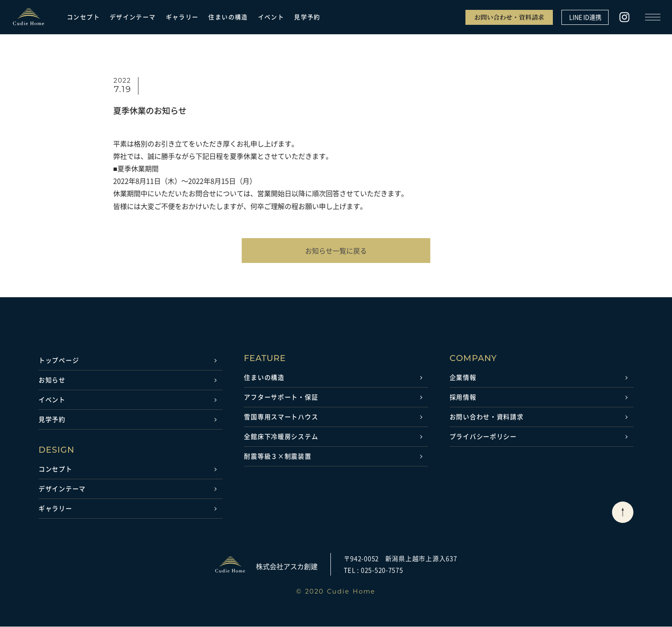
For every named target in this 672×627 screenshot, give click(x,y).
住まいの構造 (228, 17)
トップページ (59, 361)
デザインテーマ (133, 17)
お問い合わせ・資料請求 (509, 17)
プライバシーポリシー (483, 437)
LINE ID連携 (585, 17)
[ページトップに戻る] (623, 513)
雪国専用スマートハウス (281, 417)
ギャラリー (182, 17)
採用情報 (463, 397)
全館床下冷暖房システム (281, 437)
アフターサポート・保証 (281, 397)
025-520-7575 (382, 570)
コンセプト (83, 17)
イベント (271, 17)
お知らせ (52, 380)
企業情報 (463, 378)
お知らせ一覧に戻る (336, 251)
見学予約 (307, 17)
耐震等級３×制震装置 (277, 457)
